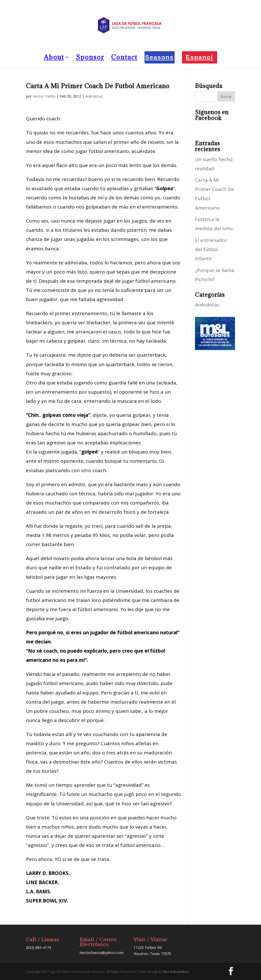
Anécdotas (94, 96)
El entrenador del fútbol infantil (211, 249)
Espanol (199, 57)
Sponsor (90, 58)
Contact (124, 58)
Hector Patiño (44, 96)
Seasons (159, 57)
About (54, 58)
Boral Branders (176, 972)
